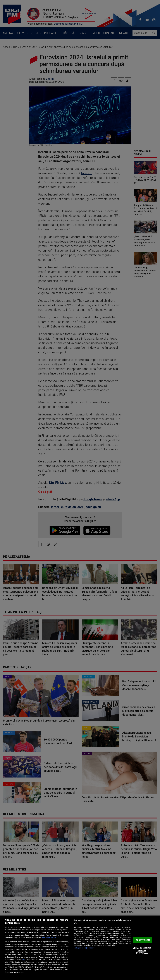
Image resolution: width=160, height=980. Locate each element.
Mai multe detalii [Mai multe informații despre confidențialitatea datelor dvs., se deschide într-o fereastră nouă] (49, 937)
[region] (80, 948)
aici (24, 960)
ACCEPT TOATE (143, 940)
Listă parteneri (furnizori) (84, 948)
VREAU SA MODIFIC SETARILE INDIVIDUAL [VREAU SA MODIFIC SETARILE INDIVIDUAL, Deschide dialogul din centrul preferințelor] (142, 951)
